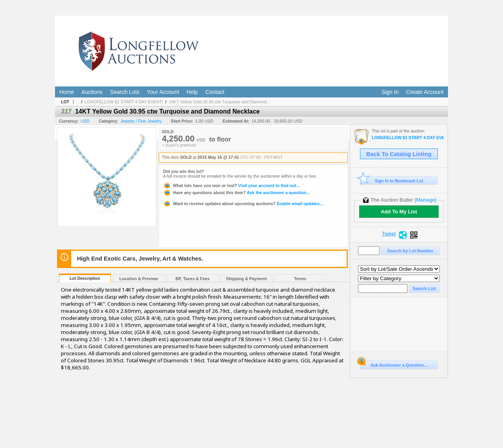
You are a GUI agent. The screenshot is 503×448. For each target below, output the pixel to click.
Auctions (92, 92)
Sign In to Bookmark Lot (392, 181)
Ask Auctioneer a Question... (394, 364)
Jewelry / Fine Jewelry (141, 121)
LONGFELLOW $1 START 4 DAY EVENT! (124, 102)
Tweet (389, 234)
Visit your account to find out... (231, 185)
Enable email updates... (243, 204)
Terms (300, 279)
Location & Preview (139, 279)
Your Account (163, 92)
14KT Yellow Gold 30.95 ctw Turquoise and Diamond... (220, 102)
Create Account (425, 92)
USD (85, 121)
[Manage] (425, 200)
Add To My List (399, 212)
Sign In (390, 92)
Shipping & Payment (246, 279)
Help (192, 92)
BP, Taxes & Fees (193, 279)
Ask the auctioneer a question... (236, 193)
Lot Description (85, 278)
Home (67, 92)
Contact (215, 92)
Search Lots (125, 92)
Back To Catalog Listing (399, 154)
